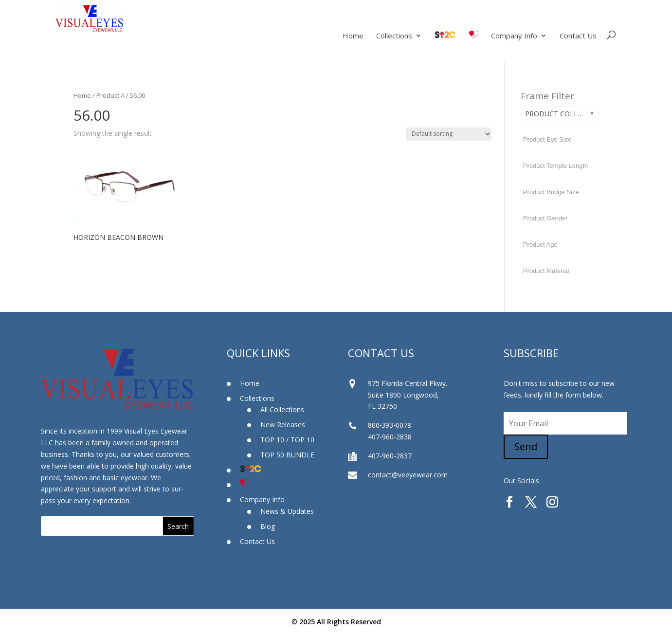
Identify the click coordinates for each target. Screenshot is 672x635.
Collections (394, 36)
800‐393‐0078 (390, 425)
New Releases (283, 425)
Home (353, 36)
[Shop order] (449, 134)
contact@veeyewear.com (408, 475)
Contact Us (578, 36)
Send (526, 446)
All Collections (282, 409)
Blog (268, 526)
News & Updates (287, 511)
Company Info (514, 36)
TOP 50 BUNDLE (287, 455)
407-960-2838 (390, 437)
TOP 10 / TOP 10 (287, 440)
